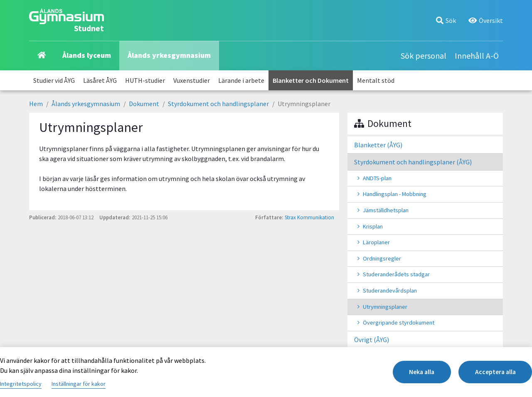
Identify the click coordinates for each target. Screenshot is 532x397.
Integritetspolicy (21, 384)
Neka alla (416, 372)
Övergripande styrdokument (399, 323)
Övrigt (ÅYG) (372, 340)
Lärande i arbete (241, 80)
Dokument (144, 104)
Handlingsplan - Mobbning (395, 194)
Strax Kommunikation (309, 217)
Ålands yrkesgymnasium (169, 55)
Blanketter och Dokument (311, 80)
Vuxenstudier (192, 80)
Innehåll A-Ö (477, 56)
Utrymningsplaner (385, 307)
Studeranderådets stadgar (396, 274)
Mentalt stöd (376, 80)
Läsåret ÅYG (100, 80)
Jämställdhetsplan (386, 210)
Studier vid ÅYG (54, 80)
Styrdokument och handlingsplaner (218, 104)
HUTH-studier (145, 80)
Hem (36, 104)
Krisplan (373, 226)
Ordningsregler (382, 258)
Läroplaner (376, 242)
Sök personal (424, 56)
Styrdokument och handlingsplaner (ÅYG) (413, 162)
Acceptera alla (494, 372)
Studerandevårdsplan (390, 290)
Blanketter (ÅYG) (378, 145)
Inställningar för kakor (79, 384)
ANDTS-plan (377, 178)
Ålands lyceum (87, 55)
